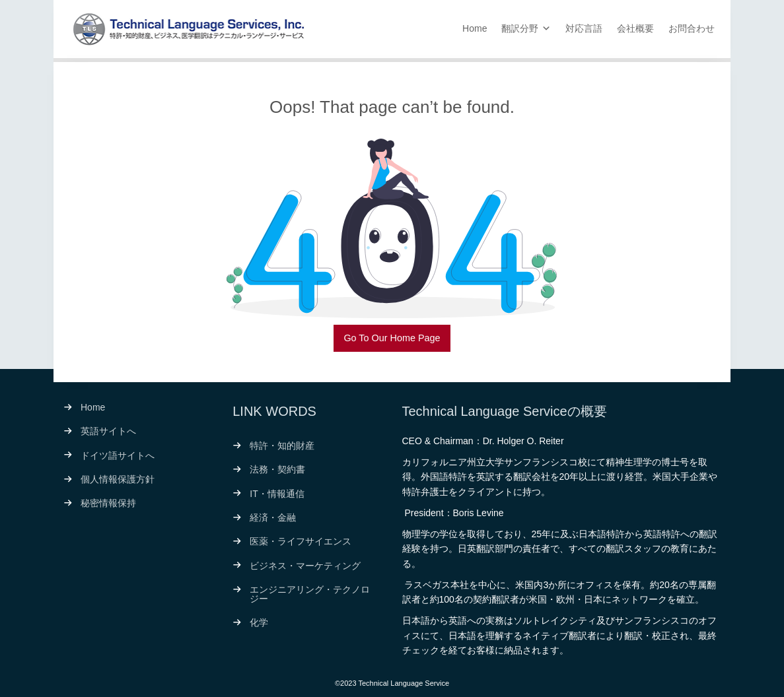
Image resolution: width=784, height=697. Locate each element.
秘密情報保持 (108, 503)
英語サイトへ (108, 431)
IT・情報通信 (277, 494)
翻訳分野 (520, 28)
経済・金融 (273, 517)
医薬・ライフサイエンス (301, 541)
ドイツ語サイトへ (118, 455)
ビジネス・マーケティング (305, 566)
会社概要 (635, 28)
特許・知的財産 (282, 446)
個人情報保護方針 (118, 479)
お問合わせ (692, 28)
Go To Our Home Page (392, 338)
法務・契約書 (277, 469)
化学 (259, 622)
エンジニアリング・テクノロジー (310, 594)
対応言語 (584, 28)
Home (475, 28)
